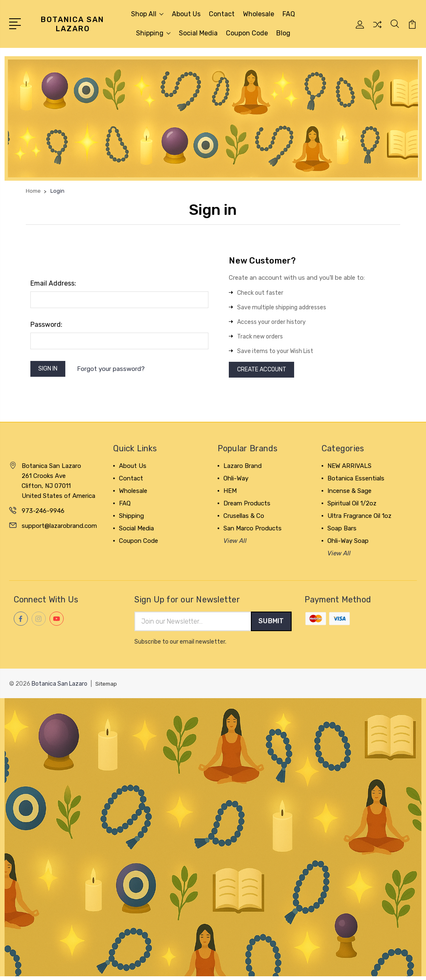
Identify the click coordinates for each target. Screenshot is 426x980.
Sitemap (107, 687)
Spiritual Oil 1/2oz (352, 506)
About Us (186, 14)
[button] (213, 118)
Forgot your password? (116, 370)
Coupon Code (247, 33)
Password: (46, 325)
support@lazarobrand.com (59, 528)
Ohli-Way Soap (348, 543)
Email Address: (53, 283)
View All (235, 543)
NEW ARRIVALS (349, 468)
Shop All (147, 14)
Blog (283, 33)
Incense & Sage (349, 493)
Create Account (265, 371)
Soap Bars (342, 531)
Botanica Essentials (356, 481)
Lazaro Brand (243, 468)
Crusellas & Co (244, 518)
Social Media (198, 33)
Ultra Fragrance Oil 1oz (359, 518)
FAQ (289, 14)
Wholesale (259, 14)
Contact (222, 14)
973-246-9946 (43, 513)
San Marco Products (253, 531)
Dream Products (247, 506)
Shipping (153, 33)
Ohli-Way (236, 481)
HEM (230, 493)
